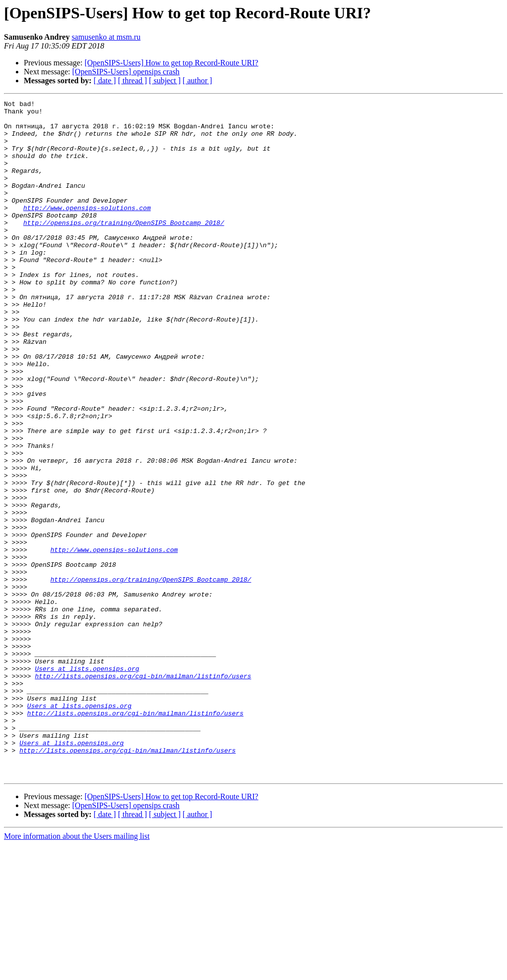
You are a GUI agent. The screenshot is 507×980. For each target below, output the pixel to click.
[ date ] (105, 81)
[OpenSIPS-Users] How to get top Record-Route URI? (172, 63)
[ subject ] (165, 81)
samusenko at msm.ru (106, 37)
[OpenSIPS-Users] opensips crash (126, 72)
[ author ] (198, 81)
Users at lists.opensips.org (87, 783)
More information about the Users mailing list (77, 971)
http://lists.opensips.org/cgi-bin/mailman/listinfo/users (143, 792)
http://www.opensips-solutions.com (87, 230)
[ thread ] (132, 81)
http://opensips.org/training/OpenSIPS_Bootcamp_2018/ (124, 248)
